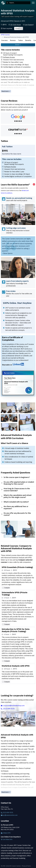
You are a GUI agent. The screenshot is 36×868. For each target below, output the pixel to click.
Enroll (19, 28)
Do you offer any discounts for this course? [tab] (16, 514)
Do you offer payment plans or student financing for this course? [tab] (18, 483)
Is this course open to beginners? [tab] (15, 477)
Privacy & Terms (26, 866)
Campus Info (6, 833)
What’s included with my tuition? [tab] (15, 502)
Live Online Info (7, 839)
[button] (15, 25)
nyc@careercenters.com (9, 815)
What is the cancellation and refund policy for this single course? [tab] (16, 496)
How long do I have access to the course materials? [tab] (15, 490)
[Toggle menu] (33, 3)
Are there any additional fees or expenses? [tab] (15, 507)
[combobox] (18, 3)
